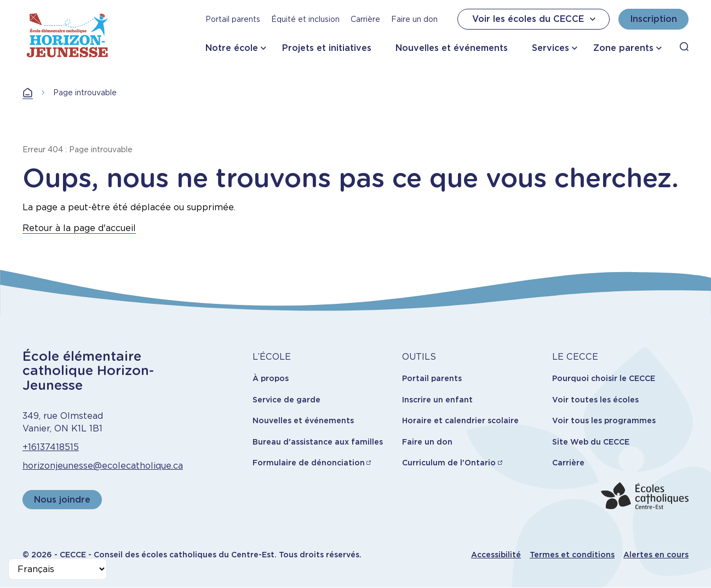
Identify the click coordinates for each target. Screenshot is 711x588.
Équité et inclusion (305, 19)
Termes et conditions (572, 555)
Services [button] (551, 48)
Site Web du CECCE (591, 442)
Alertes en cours (656, 555)
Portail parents (233, 19)
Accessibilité (496, 555)
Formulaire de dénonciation (309, 463)
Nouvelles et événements (452, 48)
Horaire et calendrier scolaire (460, 420)
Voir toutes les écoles (595, 400)
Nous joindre (62, 500)
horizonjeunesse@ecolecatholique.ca (103, 466)
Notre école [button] (232, 48)
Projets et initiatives (327, 48)
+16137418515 (51, 447)
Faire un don (414, 19)
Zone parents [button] (623, 48)
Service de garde (286, 400)
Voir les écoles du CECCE (535, 19)
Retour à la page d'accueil (79, 228)
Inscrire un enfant (437, 400)
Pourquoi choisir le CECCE (604, 378)
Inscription (653, 19)
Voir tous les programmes (604, 420)
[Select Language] (58, 569)
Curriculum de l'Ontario (449, 463)
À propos (271, 378)
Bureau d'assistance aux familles (318, 442)
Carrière (365, 19)
